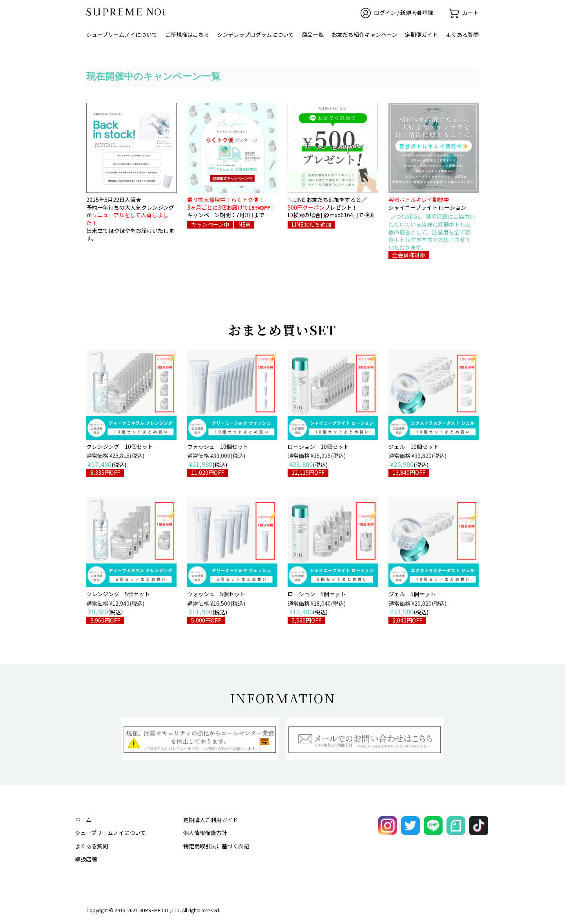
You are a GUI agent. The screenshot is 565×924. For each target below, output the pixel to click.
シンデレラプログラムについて (255, 34)
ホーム (83, 820)
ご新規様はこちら (187, 34)
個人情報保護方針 (205, 833)
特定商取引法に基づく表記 (216, 846)
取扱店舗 (86, 859)
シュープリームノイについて (122, 34)
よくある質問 (462, 34)
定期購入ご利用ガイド (211, 820)
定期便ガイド (421, 34)
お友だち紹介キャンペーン (364, 34)
